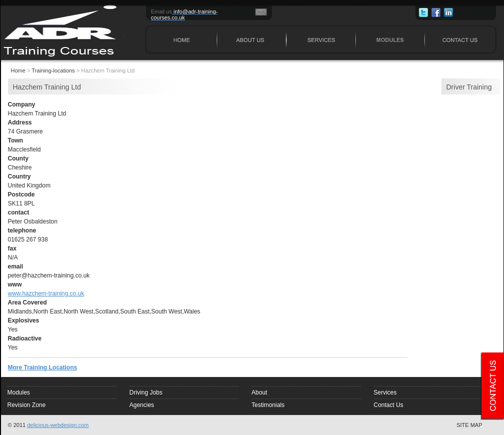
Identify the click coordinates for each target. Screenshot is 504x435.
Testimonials (268, 405)
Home (18, 70)
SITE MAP (469, 425)
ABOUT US (227, 2)
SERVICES (296, 2)
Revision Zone (27, 405)
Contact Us (389, 405)
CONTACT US (437, 2)
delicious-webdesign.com (58, 425)
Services (385, 392)
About (260, 392)
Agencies (142, 405)
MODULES (365, 2)
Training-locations (53, 70)
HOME (150, 2)
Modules (19, 392)
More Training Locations (43, 367)
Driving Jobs (146, 392)
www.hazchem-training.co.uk (46, 293)
